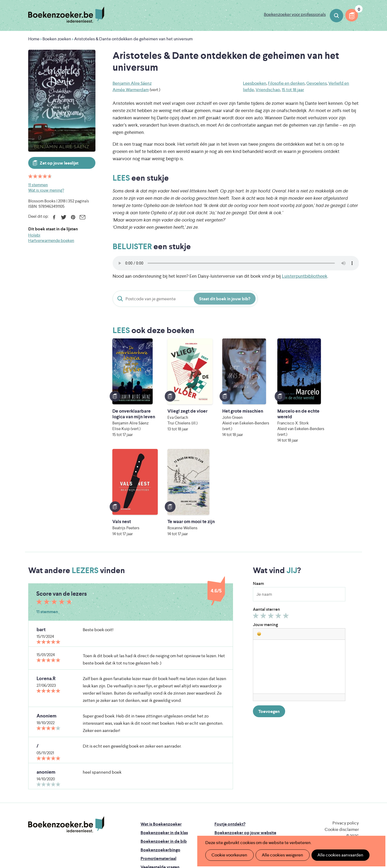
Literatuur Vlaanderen (334, 801)
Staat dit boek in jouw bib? (225, 299)
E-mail (82, 217)
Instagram (354, 764)
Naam (258, 501)
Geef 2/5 (264, 535)
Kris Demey (228, 824)
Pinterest (73, 217)
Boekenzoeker (66, 15)
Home (34, 39)
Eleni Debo (181, 824)
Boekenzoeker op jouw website (245, 750)
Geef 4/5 (279, 535)
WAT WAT (189, 816)
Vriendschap (268, 90)
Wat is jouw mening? (46, 190)
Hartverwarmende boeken (51, 240)
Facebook (54, 217)
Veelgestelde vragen (160, 785)
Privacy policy (346, 741)
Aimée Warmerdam (131, 90)
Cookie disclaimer (342, 747)
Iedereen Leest (218, 801)
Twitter (64, 217)
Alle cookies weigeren (281, 855)
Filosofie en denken (286, 83)
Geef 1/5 (257, 535)
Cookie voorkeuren (229, 855)
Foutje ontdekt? (230, 742)
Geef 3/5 (272, 535)
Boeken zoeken (336, 16)
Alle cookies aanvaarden (338, 855)
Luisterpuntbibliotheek (305, 276)
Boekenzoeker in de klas (164, 750)
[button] (259, 552)
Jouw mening (265, 542)
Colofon (223, 768)
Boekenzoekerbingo (160, 768)
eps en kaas (277, 824)
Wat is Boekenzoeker (161, 742)
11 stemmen (38, 185)
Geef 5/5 (287, 535)
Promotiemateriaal (158, 776)
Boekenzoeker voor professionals (295, 14)
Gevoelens (317, 83)
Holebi (34, 235)
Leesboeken (255, 83)
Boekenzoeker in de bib (164, 759)
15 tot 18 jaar (293, 90)
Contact (223, 776)
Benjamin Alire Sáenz (132, 83)
